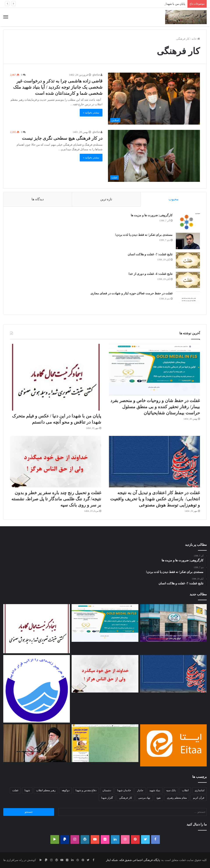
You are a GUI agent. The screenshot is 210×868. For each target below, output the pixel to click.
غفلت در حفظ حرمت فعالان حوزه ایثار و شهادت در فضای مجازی (132, 293)
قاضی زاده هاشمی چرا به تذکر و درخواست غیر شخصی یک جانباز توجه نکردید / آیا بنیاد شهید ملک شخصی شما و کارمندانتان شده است (58, 87)
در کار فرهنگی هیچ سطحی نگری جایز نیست (62, 138)
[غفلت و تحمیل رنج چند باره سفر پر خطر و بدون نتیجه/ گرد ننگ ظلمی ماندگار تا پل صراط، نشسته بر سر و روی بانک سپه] (56, 462)
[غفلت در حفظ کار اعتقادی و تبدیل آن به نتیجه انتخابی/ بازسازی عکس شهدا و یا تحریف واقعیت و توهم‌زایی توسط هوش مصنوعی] (154, 462)
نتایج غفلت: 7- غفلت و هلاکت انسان (150, 254)
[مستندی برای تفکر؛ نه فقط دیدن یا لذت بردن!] (188, 241)
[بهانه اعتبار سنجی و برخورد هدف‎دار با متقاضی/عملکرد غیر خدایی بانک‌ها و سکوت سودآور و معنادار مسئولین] (173, 623)
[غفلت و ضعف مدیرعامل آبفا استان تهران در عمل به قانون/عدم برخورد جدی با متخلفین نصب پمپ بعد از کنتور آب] (37, 689)
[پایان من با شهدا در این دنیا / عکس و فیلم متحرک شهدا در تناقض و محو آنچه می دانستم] (56, 377)
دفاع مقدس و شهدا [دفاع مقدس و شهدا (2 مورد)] (86, 790)
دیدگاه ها (38, 199)
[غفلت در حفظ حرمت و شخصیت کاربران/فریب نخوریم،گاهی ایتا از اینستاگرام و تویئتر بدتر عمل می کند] (173, 745)
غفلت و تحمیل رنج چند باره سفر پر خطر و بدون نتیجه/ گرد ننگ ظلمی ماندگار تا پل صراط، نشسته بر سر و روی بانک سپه (56, 499)
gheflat (98, 75)
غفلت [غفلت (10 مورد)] (15, 790)
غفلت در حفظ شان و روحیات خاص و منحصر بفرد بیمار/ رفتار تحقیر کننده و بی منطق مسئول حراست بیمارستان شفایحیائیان (155, 407)
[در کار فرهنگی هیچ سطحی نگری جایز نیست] (154, 156)
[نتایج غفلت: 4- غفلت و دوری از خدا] (188, 280)
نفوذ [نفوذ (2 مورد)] (159, 798)
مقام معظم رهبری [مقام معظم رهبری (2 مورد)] (177, 798)
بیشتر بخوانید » (91, 113)
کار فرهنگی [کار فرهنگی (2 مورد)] (126, 798)
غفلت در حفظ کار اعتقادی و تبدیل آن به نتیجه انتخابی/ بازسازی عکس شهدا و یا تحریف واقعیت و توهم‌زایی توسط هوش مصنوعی (155, 499)
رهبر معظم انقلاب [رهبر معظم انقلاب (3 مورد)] (46, 790)
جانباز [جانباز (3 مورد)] (140, 790)
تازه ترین (106, 199)
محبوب (174, 199)
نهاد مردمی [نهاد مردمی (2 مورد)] (144, 798)
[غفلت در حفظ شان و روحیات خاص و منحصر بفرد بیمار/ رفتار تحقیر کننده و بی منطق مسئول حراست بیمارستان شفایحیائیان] (154, 370)
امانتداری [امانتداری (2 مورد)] (199, 790)
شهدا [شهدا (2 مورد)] (27, 790)
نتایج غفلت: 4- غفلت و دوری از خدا (151, 274)
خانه (196, 39)
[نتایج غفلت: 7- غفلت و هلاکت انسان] (188, 260)
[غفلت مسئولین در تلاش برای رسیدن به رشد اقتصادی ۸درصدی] (37, 743)
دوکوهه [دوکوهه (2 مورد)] (66, 790)
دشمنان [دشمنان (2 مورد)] (107, 790)
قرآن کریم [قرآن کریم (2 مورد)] (199, 798)
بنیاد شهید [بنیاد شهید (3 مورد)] (155, 790)
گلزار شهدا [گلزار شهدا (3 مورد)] (107, 798)
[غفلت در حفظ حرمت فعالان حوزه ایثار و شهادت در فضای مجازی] (188, 300)
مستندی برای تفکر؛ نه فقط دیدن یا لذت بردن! (144, 235)
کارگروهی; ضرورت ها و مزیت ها (152, 215)
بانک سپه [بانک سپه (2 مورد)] (171, 790)
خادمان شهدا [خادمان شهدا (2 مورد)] (124, 790)
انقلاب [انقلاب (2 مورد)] (185, 790)
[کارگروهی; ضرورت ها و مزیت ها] (188, 221)
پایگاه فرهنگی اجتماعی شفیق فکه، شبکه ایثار (133, 860)
